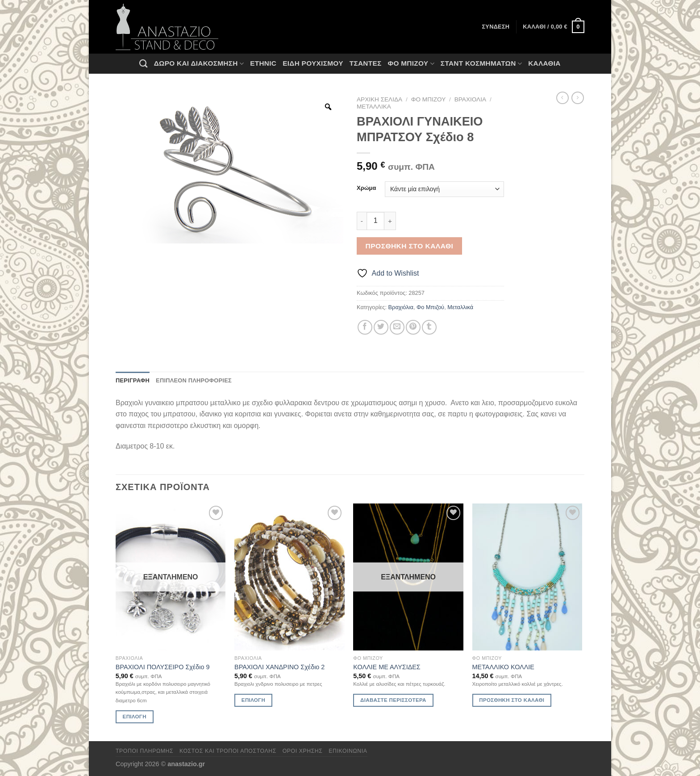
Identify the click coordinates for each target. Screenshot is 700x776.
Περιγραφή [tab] (133, 380)
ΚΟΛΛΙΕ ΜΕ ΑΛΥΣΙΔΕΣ (387, 667)
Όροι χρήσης (303, 751)
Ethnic (263, 63)
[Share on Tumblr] (429, 327)
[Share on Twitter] (381, 327)
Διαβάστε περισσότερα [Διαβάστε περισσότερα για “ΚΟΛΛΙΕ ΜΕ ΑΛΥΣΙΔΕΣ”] (393, 700)
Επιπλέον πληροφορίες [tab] (194, 380)
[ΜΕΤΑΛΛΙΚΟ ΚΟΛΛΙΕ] (527, 577)
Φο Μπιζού (411, 64)
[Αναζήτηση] (143, 63)
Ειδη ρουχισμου (313, 63)
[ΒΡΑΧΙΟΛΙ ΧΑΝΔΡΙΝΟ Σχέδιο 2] (290, 577)
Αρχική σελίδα (379, 99)
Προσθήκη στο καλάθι (410, 246)
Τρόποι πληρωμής (144, 751)
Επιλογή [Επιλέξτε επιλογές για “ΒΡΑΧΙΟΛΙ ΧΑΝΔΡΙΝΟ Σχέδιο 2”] (253, 700)
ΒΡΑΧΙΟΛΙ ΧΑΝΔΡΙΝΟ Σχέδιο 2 (279, 667)
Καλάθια (544, 63)
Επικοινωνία (348, 751)
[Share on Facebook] (365, 327)
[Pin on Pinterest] (413, 327)
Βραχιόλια (470, 99)
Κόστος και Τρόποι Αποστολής (228, 751)
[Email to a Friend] (397, 327)
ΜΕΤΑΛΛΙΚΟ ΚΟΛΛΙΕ (503, 667)
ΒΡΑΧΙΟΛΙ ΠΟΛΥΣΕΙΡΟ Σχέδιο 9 (163, 667)
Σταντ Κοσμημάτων (481, 64)
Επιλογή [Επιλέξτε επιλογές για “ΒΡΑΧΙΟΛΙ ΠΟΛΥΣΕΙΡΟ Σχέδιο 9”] (135, 717)
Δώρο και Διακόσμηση (199, 64)
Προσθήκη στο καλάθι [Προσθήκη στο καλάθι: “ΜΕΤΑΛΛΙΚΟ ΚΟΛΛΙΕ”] (512, 700)
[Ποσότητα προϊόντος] (375, 221)
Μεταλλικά (374, 107)
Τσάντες (366, 63)
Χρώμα (366, 188)
